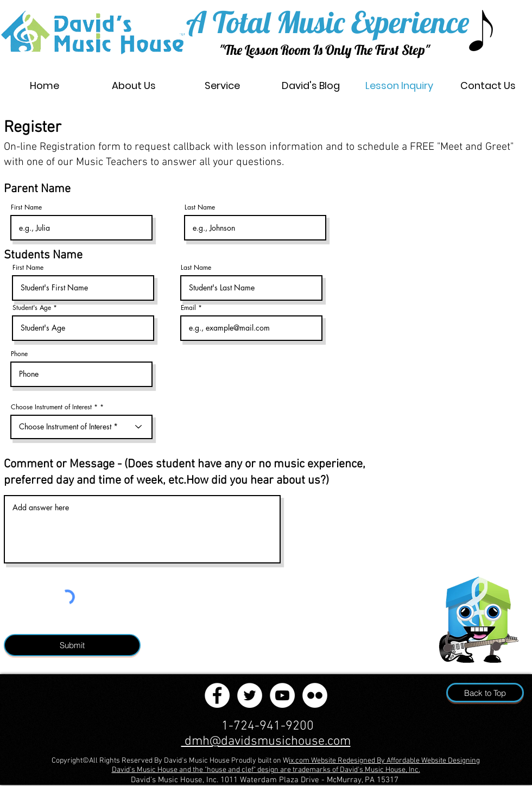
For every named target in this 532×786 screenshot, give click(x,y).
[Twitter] (250, 695)
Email (188, 308)
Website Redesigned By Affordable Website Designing (395, 761)
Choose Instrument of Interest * (54, 407)
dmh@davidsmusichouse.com (266, 741)
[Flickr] (315, 695)
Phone (19, 354)
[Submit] (72, 645)
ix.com (300, 761)
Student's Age (33, 308)
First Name (26, 207)
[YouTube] (282, 695)
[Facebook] (217, 695)
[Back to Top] (485, 693)
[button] (222, 86)
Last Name (200, 207)
